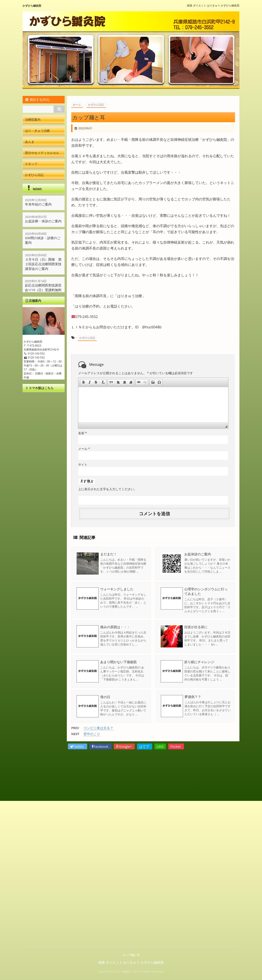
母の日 (105, 697)
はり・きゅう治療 (37, 131)
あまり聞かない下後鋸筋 (118, 662)
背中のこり (92, 734)
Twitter (78, 746)
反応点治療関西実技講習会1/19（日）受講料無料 (43, 288)
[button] (83, 382)
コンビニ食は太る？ (98, 728)
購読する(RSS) (37, 100)
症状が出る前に (196, 627)
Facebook (100, 746)
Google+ (124, 746)
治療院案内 (33, 119)
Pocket (176, 746)
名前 (82, 433)
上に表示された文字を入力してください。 (108, 489)
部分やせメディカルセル (42, 153)
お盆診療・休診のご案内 (43, 221)
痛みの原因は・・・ (115, 627)
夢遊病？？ (193, 697)
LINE (160, 746)
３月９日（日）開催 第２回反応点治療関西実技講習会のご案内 (43, 264)
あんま (30, 142)
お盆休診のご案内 (198, 554)
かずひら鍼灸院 (32, 6)
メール (84, 449)
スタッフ (31, 164)
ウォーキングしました (117, 589)
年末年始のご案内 (38, 204)
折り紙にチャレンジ (199, 662)
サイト (83, 464)
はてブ (145, 746)
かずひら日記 (87, 338)
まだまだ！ (109, 554)
